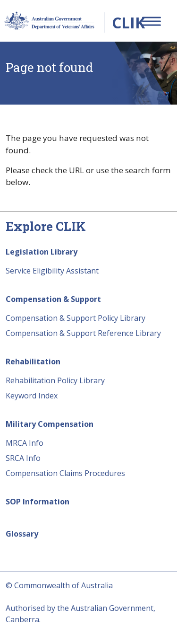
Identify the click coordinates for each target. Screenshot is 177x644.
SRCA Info (23, 458)
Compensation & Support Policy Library (76, 318)
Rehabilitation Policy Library (55, 380)
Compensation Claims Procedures (65, 473)
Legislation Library (42, 252)
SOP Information (38, 502)
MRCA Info (25, 443)
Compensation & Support (53, 299)
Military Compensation (50, 424)
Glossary (22, 534)
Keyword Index (32, 396)
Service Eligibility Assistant (52, 271)
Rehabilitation (33, 362)
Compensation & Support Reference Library (83, 333)
